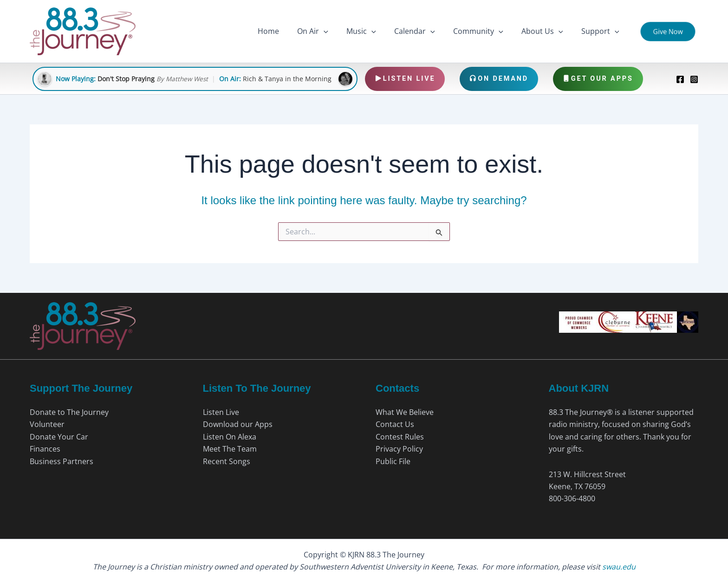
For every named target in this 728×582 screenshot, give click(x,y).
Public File (393, 461)
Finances (45, 449)
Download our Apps (238, 424)
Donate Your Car (59, 437)
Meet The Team (230, 449)
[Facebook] (680, 79)
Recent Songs (227, 461)
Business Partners (62, 461)
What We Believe (405, 412)
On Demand (499, 79)
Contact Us (395, 424)
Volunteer (47, 424)
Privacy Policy (399, 449)
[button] (342, 32)
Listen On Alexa (230, 437)
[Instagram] (694, 79)
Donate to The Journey (69, 412)
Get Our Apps (598, 79)
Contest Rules (400, 437)
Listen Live (405, 79)
